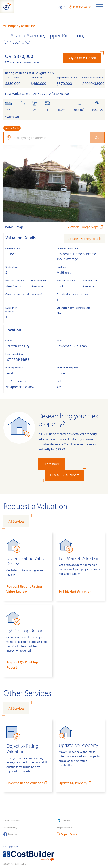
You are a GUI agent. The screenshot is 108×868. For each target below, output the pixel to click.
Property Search (67, 834)
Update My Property (75, 783)
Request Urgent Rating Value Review (24, 589)
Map (20, 227)
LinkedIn (64, 821)
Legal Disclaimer (12, 820)
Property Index (64, 827)
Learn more (52, 464)
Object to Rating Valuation (27, 783)
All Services (16, 521)
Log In (61, 7)
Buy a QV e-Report (82, 58)
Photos (8, 227)
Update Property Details (84, 239)
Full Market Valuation (75, 591)
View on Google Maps (86, 227)
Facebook (11, 834)
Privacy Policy (10, 827)
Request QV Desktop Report (22, 665)
